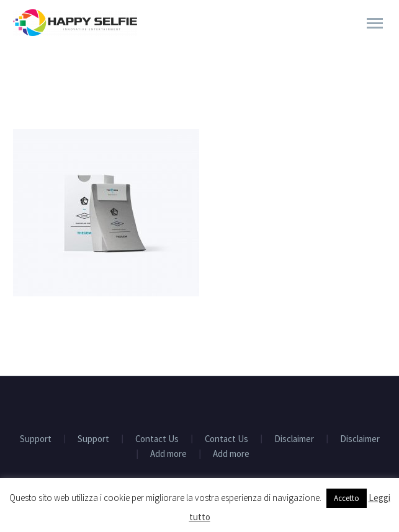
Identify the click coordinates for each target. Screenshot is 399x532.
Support (36, 439)
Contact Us (157, 439)
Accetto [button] (347, 498)
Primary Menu (375, 23)
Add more (168, 454)
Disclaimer (294, 439)
